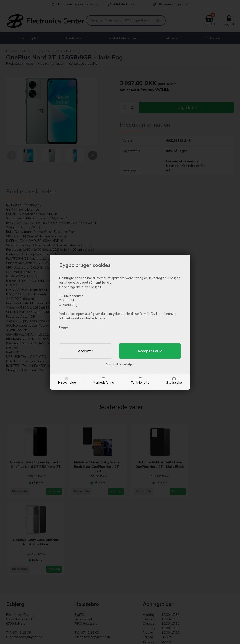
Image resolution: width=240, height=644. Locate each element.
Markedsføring (103, 383)
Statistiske (174, 383)
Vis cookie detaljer (120, 364)
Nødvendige (67, 383)
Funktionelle (140, 383)
